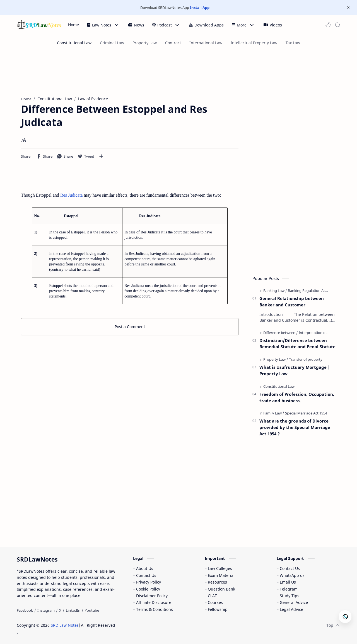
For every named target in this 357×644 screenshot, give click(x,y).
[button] (328, 25)
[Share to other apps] (101, 156)
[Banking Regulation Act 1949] (312, 291)
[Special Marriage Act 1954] (306, 413)
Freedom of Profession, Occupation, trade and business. (297, 397)
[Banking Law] (275, 291)
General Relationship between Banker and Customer (292, 302)
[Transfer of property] (306, 359)
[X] (60, 610)
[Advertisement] (152, 71)
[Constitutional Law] (74, 43)
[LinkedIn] (73, 610)
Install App (200, 8)
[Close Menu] (348, 8)
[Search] (337, 25)
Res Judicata (71, 195)
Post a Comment (130, 327)
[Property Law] (276, 359)
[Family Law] (274, 413)
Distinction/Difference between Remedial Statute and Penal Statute (297, 344)
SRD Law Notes (65, 625)
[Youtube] (92, 610)
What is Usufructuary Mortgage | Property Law (295, 370)
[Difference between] (281, 333)
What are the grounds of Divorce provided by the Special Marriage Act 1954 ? (295, 427)
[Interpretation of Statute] (319, 333)
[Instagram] (46, 610)
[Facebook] (25, 610)
